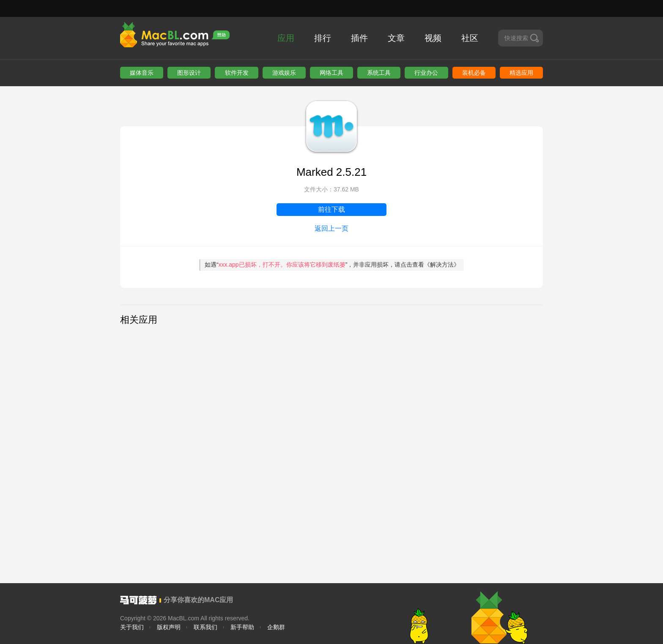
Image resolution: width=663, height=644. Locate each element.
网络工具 (331, 73)
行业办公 (426, 73)
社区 (470, 38)
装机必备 (474, 73)
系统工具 (379, 73)
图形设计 (189, 73)
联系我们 (205, 627)
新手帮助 (242, 627)
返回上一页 (331, 228)
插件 (359, 38)
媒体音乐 (142, 73)
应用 (286, 38)
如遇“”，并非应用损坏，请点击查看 (332, 265)
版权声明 (169, 627)
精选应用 (521, 73)
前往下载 (331, 209)
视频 (433, 38)
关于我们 (132, 627)
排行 (323, 38)
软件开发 (237, 73)
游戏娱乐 (284, 73)
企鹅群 (276, 627)
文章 (396, 38)
